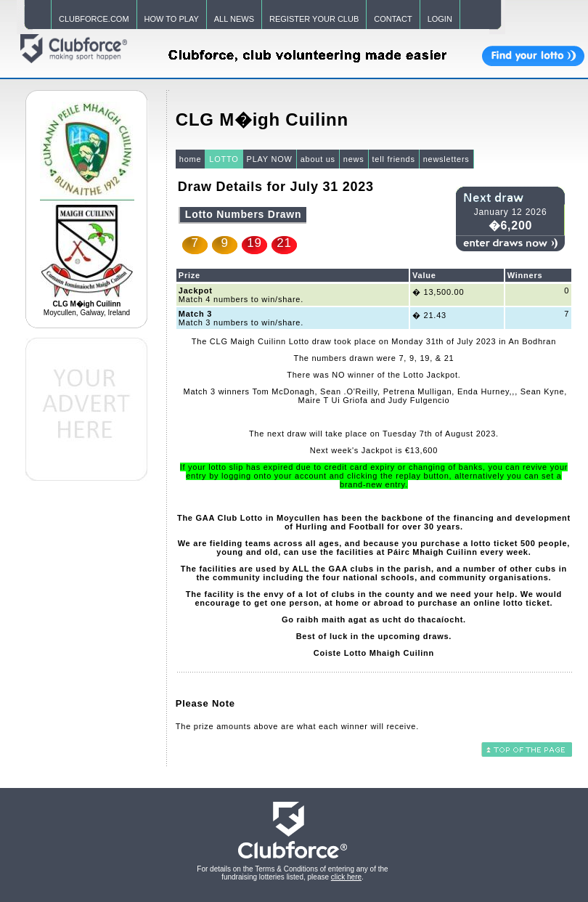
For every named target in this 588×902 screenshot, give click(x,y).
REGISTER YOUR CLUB (314, 19)
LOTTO (224, 159)
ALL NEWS (234, 19)
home (191, 159)
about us (318, 159)
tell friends (394, 159)
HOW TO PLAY (172, 19)
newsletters (446, 159)
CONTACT (393, 19)
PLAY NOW (270, 159)
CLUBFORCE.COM (94, 19)
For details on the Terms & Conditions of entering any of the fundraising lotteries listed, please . (292, 873)
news (354, 159)
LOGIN (440, 19)
